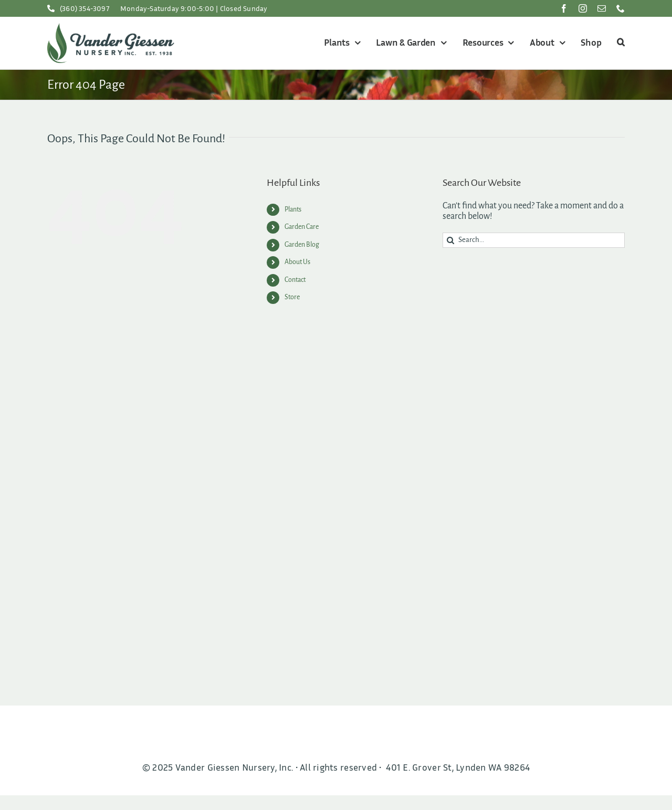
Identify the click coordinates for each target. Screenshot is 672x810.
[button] (619, 43)
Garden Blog (302, 245)
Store (292, 297)
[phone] (621, 8)
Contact (295, 280)
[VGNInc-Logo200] (111, 28)
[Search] (450, 240)
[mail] (602, 8)
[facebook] (564, 8)
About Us (297, 262)
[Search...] (534, 240)
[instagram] (583, 8)
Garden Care (302, 227)
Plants (293, 209)
